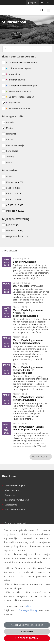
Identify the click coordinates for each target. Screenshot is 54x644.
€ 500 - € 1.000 (13, 188)
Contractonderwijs (15, 145)
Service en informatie (14, 510)
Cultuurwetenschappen (19, 68)
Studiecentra (10, 505)
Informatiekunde (15, 80)
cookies (28, 606)
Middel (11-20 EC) (15, 231)
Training (10, 157)
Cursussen (9, 495)
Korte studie (12, 151)
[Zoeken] (6, 49)
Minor (9, 162)
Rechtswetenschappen (18, 108)
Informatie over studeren (16, 500)
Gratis (9, 176)
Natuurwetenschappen (19, 91)
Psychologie (13, 103)
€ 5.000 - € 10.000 (15, 205)
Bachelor (10, 122)
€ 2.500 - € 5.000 (14, 199)
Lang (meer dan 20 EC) (17, 236)
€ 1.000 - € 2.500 (14, 194)
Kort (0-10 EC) (13, 225)
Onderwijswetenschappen (20, 97)
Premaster (11, 134)
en (42, 3)
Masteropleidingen (13, 490)
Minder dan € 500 (15, 182)
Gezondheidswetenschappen (21, 63)
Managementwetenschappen (22, 85)
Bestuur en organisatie (14, 523)
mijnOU (32, 3)
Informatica (13, 74)
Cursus (10, 139)
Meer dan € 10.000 (15, 211)
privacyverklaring (29, 610)
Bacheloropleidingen (13, 485)
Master (10, 128)
